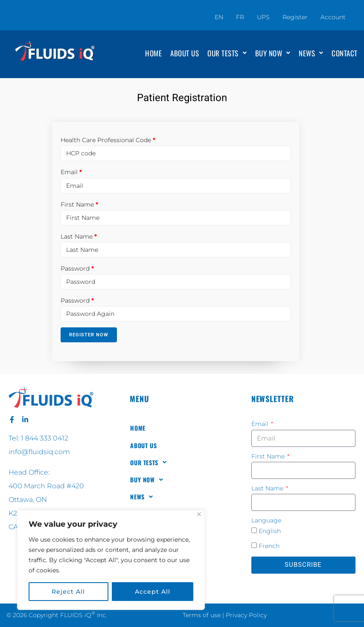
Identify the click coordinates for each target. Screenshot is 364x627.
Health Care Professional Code (106, 140)
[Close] (199, 514)
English (270, 531)
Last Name (77, 236)
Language (266, 520)
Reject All (68, 592)
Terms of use (202, 615)
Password (75, 268)
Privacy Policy (246, 615)
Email (69, 172)
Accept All (153, 592)
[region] (111, 560)
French (269, 546)
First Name (77, 204)
